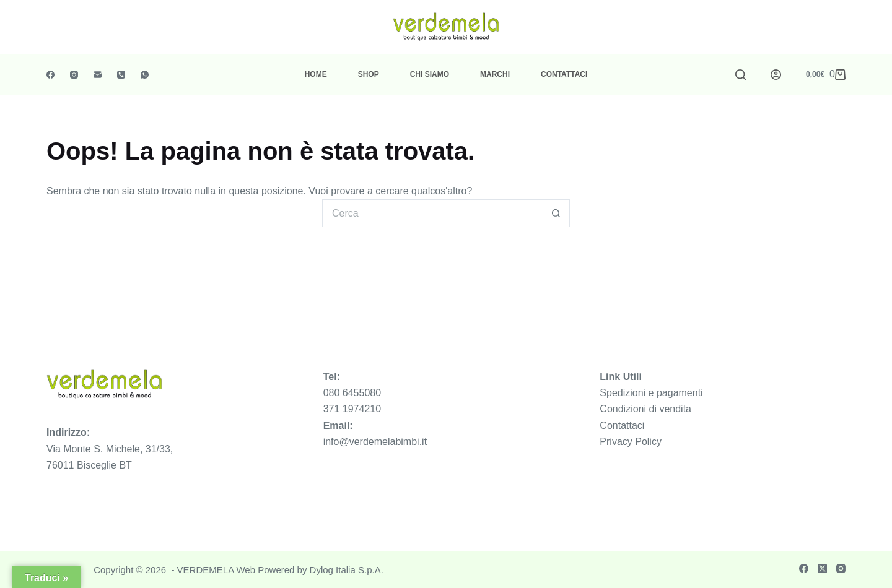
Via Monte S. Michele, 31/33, (110, 449)
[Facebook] (50, 75)
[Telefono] (121, 75)
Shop (369, 74)
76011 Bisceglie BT (89, 465)
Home (316, 74)
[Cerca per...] (432, 213)
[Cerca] (741, 75)
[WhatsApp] (145, 75)
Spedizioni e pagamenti (651, 393)
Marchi (495, 74)
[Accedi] (776, 75)
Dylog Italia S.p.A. (347, 570)
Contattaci (564, 74)
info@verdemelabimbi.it (375, 442)
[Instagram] (74, 75)
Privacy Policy (631, 442)
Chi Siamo (430, 74)
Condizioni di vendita (645, 409)
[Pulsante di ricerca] (556, 213)
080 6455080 (352, 393)
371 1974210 (352, 409)
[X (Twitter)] (822, 569)
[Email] (98, 75)
